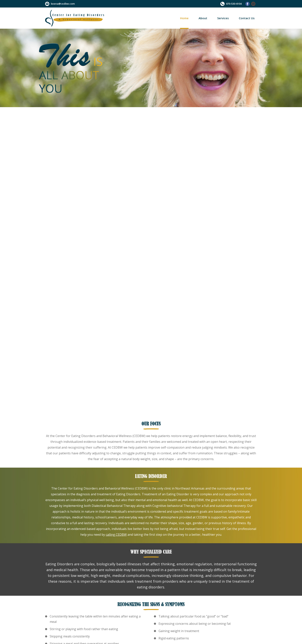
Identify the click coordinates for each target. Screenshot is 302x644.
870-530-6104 (234, 4)
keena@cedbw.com (63, 4)
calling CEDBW (116, 535)
